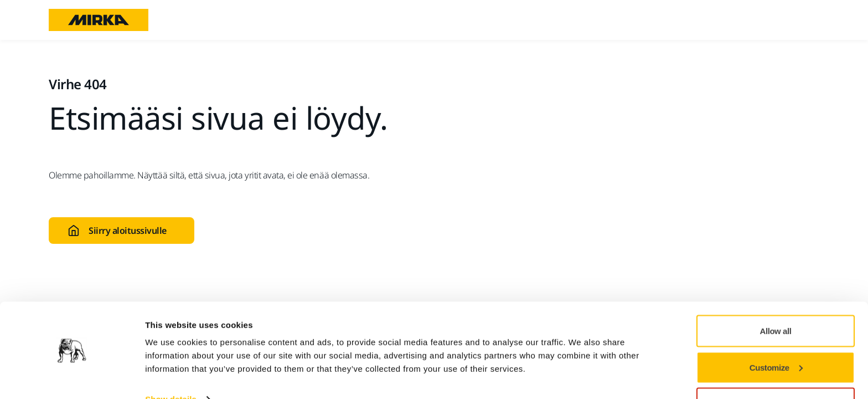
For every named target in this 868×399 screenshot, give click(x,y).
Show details (171, 365)
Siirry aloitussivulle (117, 231)
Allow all (776, 297)
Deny (776, 369)
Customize (776, 333)
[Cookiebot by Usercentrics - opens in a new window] (72, 377)
